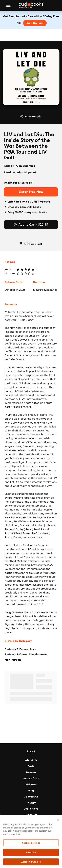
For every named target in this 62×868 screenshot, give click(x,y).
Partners (31, 772)
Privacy (31, 803)
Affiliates (31, 785)
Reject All (31, 852)
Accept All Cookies (31, 862)
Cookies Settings (31, 843)
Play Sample (33, 117)
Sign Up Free (35, 23)
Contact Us (31, 797)
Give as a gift (33, 244)
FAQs (31, 766)
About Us (31, 760)
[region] (31, 841)
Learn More (31, 809)
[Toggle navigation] (8, 5)
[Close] (58, 820)
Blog (31, 791)
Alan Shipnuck (25, 166)
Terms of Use (31, 779)
